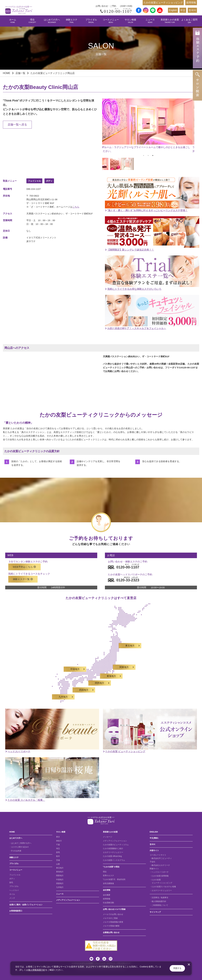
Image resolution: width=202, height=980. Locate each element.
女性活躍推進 (108, 883)
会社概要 (107, 895)
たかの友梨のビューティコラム (116, 845)
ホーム (13, 21)
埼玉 (58, 849)
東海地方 (60, 872)
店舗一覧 (20, 73)
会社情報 (107, 890)
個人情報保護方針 (37, 970)
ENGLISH (154, 832)
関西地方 (60, 876)
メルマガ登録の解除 (111, 926)
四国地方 (60, 883)
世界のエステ (108, 876)
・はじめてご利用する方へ (20, 843)
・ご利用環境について (159, 905)
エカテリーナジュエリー (113, 852)
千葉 (58, 845)
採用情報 (191, 3)
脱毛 (11, 882)
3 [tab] (153, 155)
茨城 (58, 860)
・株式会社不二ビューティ (161, 858)
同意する (177, 968)
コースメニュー (111, 21)
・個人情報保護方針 (158, 901)
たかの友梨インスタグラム (114, 860)
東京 (58, 837)
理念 (32, 21)
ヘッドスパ (14, 890)
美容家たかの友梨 (170, 21)
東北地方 (60, 868)
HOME (7, 73)
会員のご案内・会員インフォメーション (26, 905)
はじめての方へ (52, 21)
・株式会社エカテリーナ (160, 865)
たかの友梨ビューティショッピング (163, 3)
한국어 (192, 10)
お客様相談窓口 (16, 911)
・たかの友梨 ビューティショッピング (161, 881)
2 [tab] (148, 155)
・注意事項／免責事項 (159, 898)
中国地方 (60, 880)
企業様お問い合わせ (111, 932)
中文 (183, 10)
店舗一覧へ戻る (17, 125)
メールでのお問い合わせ (113, 914)
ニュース (150, 21)
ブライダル (91, 21)
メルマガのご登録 (110, 918)
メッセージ (108, 837)
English (173, 10)
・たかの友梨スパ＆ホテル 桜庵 (163, 887)
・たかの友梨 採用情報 (159, 876)
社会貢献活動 (108, 903)
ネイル (12, 894)
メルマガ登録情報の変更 (113, 922)
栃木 (58, 856)
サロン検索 (130, 21)
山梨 (58, 864)
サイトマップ (155, 912)
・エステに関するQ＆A (19, 847)
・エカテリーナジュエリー (161, 890)
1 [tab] (144, 155)
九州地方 (60, 887)
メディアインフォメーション (68, 900)
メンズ (12, 898)
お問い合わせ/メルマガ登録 (114, 909)
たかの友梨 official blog (112, 856)
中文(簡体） (155, 838)
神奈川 (59, 841)
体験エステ (72, 21)
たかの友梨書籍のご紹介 (113, 849)
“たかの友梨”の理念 (111, 867)
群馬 (58, 852)
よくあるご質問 (189, 21)
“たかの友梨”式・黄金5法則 (114, 879)
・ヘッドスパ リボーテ (159, 872)
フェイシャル (15, 875)
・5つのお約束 (15, 851)
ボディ (12, 879)
